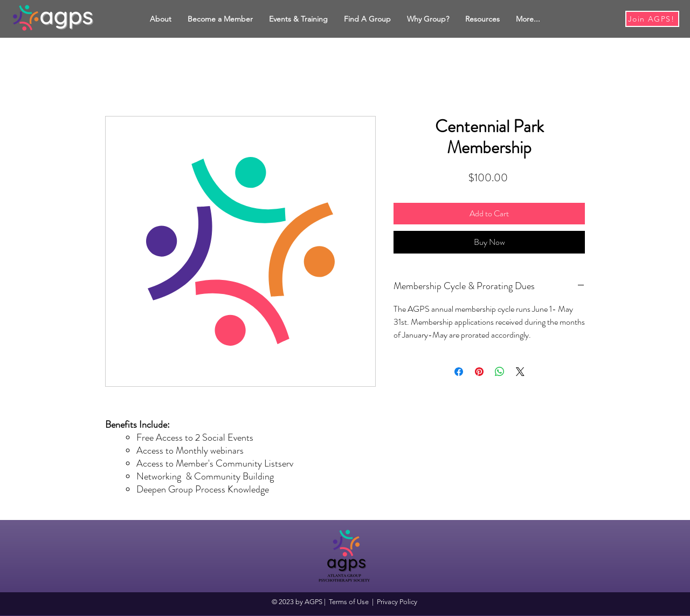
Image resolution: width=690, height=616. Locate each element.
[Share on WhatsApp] (500, 372)
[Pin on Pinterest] (479, 372)
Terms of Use (349, 602)
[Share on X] (520, 372)
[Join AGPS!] (652, 19)
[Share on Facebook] (459, 372)
